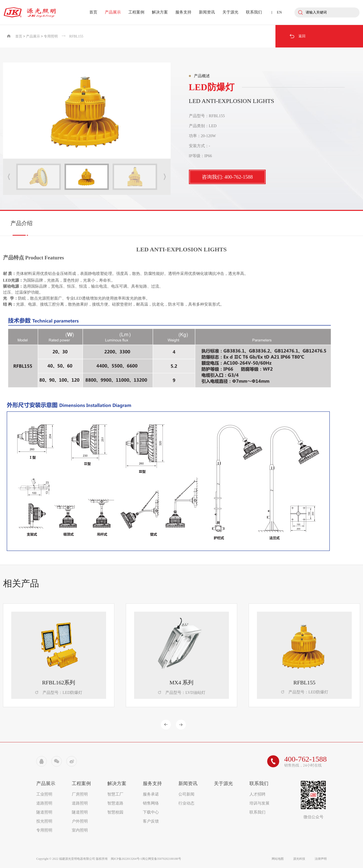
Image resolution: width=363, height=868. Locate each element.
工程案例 (136, 12)
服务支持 (183, 12)
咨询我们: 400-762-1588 (227, 177)
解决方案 (160, 12)
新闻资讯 (207, 12)
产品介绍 (22, 223)
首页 (93, 12)
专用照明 (51, 36)
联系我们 (254, 12)
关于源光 (230, 12)
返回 (297, 36)
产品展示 (113, 12)
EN (279, 12)
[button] (165, 177)
